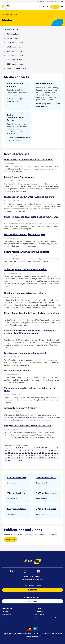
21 (12, 450)
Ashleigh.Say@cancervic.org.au (19, 138)
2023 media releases (46, 493)
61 (17, 455)
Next (20, 460)
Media (16, 14)
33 (46, 450)
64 (26, 455)
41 (15, 453)
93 (55, 458)
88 (40, 458)
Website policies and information (46, 618)
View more (10, 539)
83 (26, 458)
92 (52, 458)
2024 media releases (16, 493)
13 (43, 448)
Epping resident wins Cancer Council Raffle (27, 252)
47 (32, 453)
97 (12, 460)
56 (58, 453)
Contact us (39, 612)
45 (26, 453)
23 (17, 450)
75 (58, 455)
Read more (11, 483)
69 (40, 455)
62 (20, 455)
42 (17, 453)
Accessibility (50, 1)
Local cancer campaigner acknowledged (25, 353)
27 (29, 450)
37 (58, 450)
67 (35, 455)
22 (15, 450)
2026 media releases (16, 477)
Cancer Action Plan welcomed (20, 177)
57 (6, 455)
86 (35, 458)
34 (49, 450)
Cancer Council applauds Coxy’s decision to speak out (32, 313)
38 (6, 453)
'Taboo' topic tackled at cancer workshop (26, 269)
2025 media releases (46, 477)
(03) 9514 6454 (13, 140)
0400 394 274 (42, 106)
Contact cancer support (32, 586)
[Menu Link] (62, 7)
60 (15, 455)
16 (52, 448)
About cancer (7, 609)
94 (58, 458)
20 (9, 450)
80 (17, 458)
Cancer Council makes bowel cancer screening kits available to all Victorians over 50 (30, 332)
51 (43, 453)
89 (43, 458)
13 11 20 (46, 7)
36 (55, 450)
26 (26, 450)
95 (6, 460)
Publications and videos (17, 68)
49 (37, 453)
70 (43, 455)
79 (15, 458)
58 (9, 455)
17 (54, 448)
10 (34, 448)
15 (49, 448)
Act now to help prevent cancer (20, 408)
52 (46, 453)
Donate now (32, 601)
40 (12, 453)
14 (46, 448)
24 (20, 450)
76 (6, 458)
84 (29, 458)
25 (23, 450)
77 (9, 458)
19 (6, 450)
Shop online (6, 618)
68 (37, 455)
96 (9, 460)
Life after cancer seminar (17, 370)
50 (40, 453)
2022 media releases (16, 509)
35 (52, 450)
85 (32, 458)
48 (35, 453)
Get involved (7, 615)
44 (23, 453)
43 (20, 453)
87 (37, 458)
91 (49, 458)
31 (40, 450)
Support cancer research (33, 597)
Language (59, 1)
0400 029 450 (12, 101)
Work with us (39, 615)
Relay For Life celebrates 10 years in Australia (28, 425)
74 (55, 455)
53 (49, 453)
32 (43, 450)
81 (20, 458)
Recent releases (13, 38)
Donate (56, 7)
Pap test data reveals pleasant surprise (25, 234)
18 (57, 448)
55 (55, 453)
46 (29, 453)
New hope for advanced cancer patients (25, 293)
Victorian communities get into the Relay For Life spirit (30, 389)
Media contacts (13, 34)
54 (52, 453)
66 (32, 455)
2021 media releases (46, 509)
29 (35, 450)
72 (49, 455)
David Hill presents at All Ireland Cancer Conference (31, 217)
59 (12, 455)
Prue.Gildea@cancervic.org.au (48, 104)
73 (52, 455)
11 (37, 448)
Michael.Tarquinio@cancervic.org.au (21, 99)
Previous (13, 448)
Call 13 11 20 (33, 590)
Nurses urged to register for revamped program (29, 197)
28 (32, 450)
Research (5, 612)
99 (17, 460)
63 (23, 455)
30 (37, 450)
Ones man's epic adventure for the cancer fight (29, 159)
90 (46, 458)
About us (40, 1)
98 (15, 460)
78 (12, 458)
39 (9, 453)
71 (46, 455)
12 (40, 448)
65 (29, 455)
